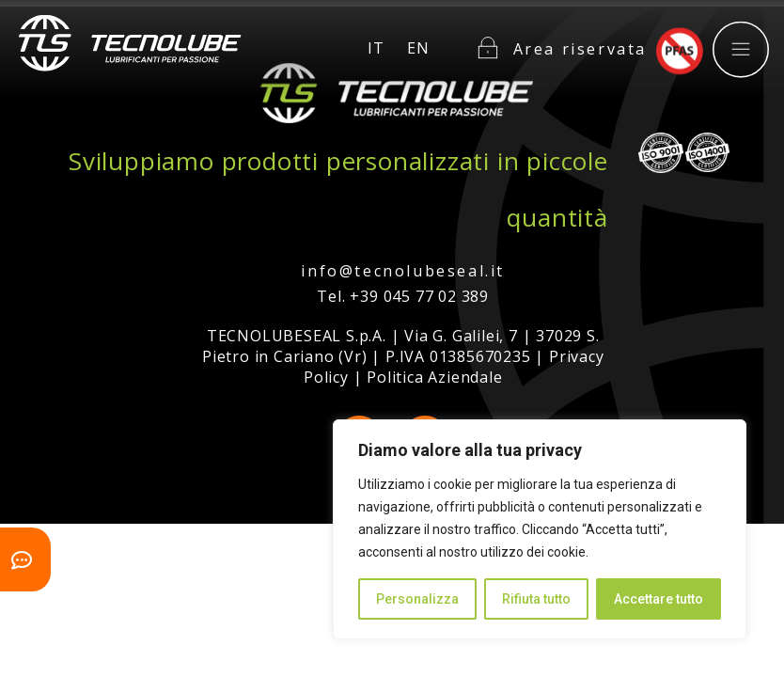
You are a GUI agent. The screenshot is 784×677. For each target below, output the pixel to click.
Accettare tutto (659, 599)
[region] (540, 529)
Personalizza (417, 599)
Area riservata (580, 37)
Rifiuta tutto (536, 599)
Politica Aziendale (434, 377)
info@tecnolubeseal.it (403, 271)
